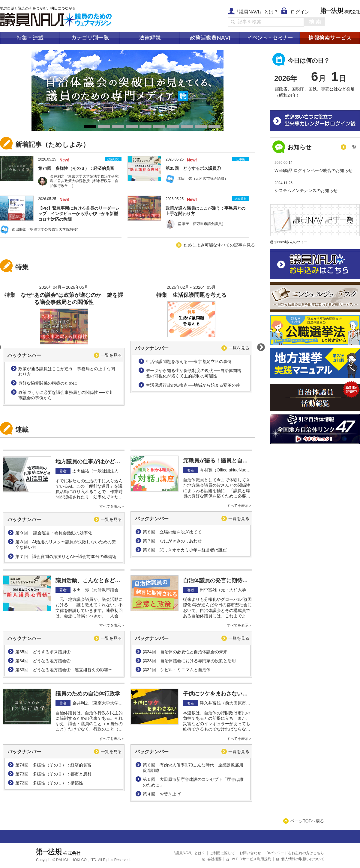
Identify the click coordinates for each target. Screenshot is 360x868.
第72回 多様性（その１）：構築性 (49, 783)
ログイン (300, 12)
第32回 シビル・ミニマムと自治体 (177, 670)
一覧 (352, 147)
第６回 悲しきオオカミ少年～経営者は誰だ (185, 550)
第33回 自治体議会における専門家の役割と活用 (189, 661)
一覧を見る (111, 355)
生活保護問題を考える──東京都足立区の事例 (189, 362)
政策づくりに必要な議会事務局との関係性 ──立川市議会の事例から (66, 395)
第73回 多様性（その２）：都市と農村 (53, 774)
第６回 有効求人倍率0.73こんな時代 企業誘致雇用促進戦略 (193, 768)
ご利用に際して (222, 853)
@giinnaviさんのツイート (291, 242)
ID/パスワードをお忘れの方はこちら (295, 853)
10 (214, 126)
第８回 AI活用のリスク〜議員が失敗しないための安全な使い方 (66, 545)
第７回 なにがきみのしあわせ (172, 541)
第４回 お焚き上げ (162, 794)
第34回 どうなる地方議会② (43, 661)
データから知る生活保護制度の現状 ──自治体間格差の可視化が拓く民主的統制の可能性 (193, 373)
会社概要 (214, 859)
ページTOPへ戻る (307, 821)
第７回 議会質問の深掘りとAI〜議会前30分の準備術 (66, 557)
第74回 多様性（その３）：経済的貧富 (53, 765)
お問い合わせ (250, 853)
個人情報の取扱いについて (303, 859)
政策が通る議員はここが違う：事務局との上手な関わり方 (67, 371)
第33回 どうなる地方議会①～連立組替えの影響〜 (64, 670)
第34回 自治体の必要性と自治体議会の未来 (185, 652)
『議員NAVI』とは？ (256, 12)
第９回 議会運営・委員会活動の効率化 (54, 533)
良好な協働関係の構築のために (48, 383)
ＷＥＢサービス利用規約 (251, 859)
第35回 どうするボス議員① (43, 652)
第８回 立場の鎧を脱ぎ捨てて (172, 532)
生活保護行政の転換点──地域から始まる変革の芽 (193, 385)
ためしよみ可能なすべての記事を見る (219, 245)
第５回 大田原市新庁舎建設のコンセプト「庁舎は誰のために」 (193, 782)
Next (259, 346)
